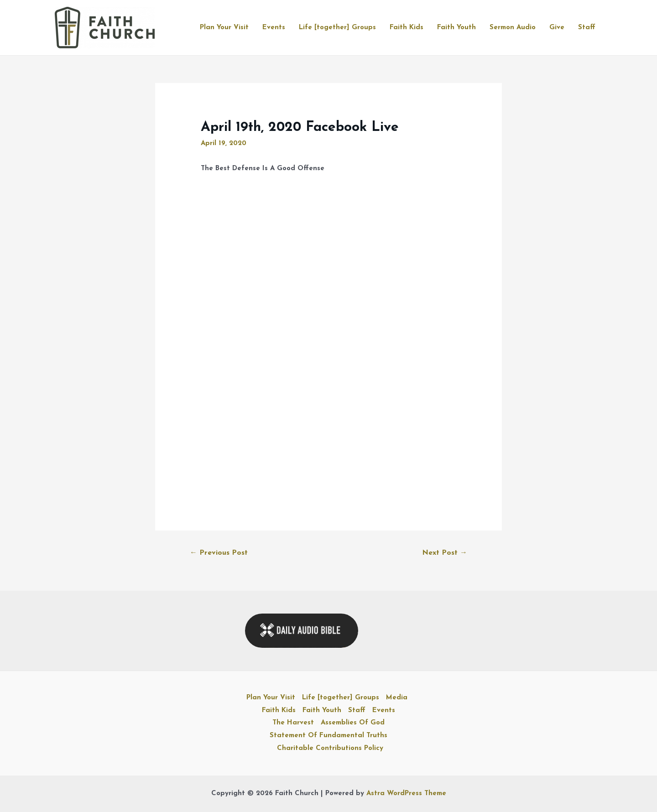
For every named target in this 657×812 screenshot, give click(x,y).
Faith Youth (456, 28)
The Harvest (293, 723)
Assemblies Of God (353, 723)
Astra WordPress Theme (406, 794)
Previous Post (219, 553)
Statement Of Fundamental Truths (328, 736)
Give (557, 28)
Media (397, 698)
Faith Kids (407, 28)
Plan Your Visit (224, 28)
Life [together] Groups (337, 28)
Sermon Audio (513, 28)
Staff (587, 28)
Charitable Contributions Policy (330, 748)
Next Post (445, 553)
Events (274, 28)
